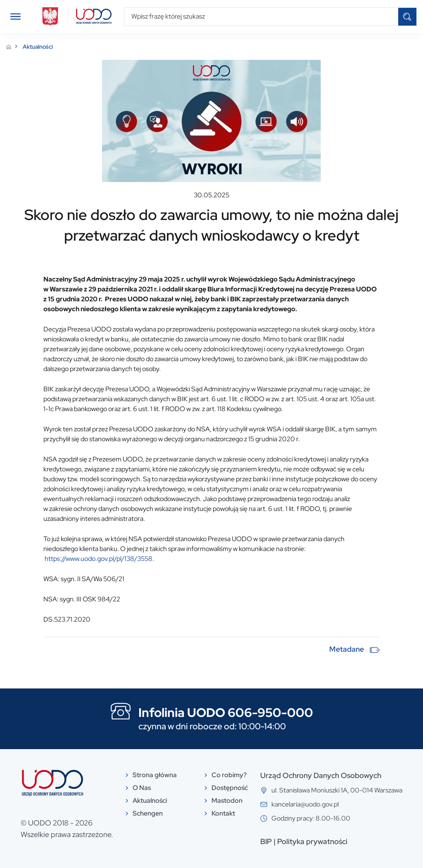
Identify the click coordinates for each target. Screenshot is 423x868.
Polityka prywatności (312, 841)
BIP (266, 841)
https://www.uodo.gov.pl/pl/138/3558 (99, 559)
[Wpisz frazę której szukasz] (261, 17)
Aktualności (38, 47)
